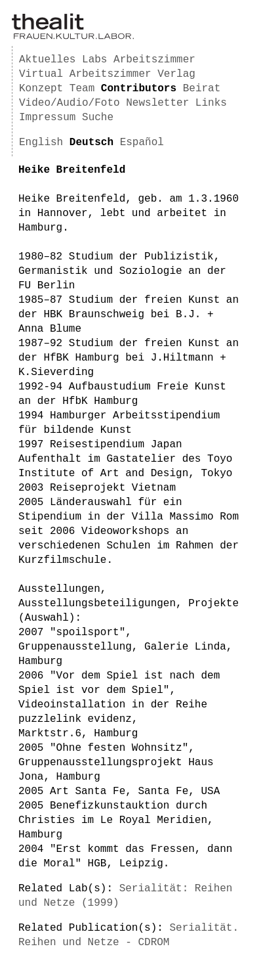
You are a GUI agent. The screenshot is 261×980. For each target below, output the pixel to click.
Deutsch (91, 143)
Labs (94, 60)
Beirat (202, 89)
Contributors (139, 89)
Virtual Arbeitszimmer (85, 74)
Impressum (47, 118)
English (41, 143)
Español (142, 143)
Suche (98, 118)
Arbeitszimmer (154, 60)
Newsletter (157, 103)
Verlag (176, 74)
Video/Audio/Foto (70, 103)
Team (82, 89)
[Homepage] (73, 37)
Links (211, 103)
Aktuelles (47, 60)
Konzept (41, 89)
